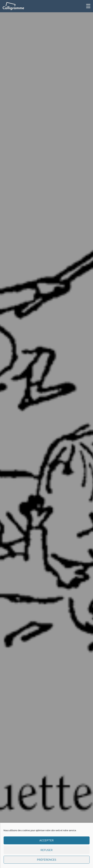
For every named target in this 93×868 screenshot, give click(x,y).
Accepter (46, 840)
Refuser (46, 850)
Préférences (47, 860)
